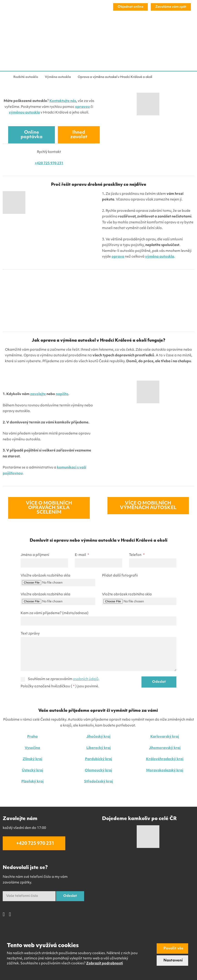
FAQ (160, 26)
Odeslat (159, 682)
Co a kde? (141, 26)
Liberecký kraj (98, 748)
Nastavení (173, 961)
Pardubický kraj (98, 759)
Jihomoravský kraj (165, 748)
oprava (118, 257)
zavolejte (38, 394)
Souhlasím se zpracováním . (64, 679)
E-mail (82, 555)
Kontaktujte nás (63, 101)
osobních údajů (86, 679)
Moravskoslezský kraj (165, 771)
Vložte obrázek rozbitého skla (45, 576)
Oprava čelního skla (61, 26)
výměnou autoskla (24, 113)
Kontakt (177, 26)
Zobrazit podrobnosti (105, 964)
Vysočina (32, 748)
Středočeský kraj (98, 782)
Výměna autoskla (24, 26)
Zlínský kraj (32, 759)
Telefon (137, 555)
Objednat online (130, 7)
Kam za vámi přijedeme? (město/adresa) (55, 613)
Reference (118, 26)
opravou (82, 107)
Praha (32, 737)
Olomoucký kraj (98, 771)
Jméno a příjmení (35, 555)
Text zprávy (30, 634)
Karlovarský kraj (165, 737)
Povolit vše (173, 949)
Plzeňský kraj (32, 782)
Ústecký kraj (32, 771)
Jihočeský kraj (98, 737)
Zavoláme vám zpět (171, 7)
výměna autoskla (160, 257)
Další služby (93, 26)
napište (62, 394)
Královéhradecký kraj (165, 759)
